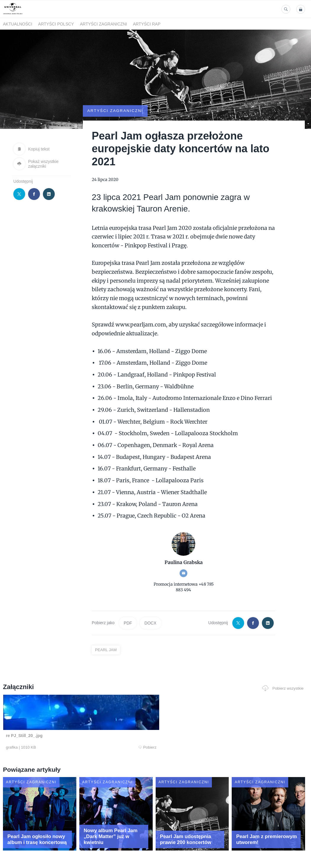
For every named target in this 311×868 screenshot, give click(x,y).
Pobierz (64, 731)
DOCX (150, 607)
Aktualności (18, 24)
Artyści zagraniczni (103, 24)
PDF (128, 607)
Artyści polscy (56, 24)
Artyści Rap (147, 24)
